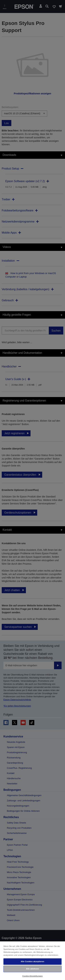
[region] (32, 961)
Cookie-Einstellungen (32, 976)
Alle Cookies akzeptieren (32, 961)
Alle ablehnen (32, 969)
